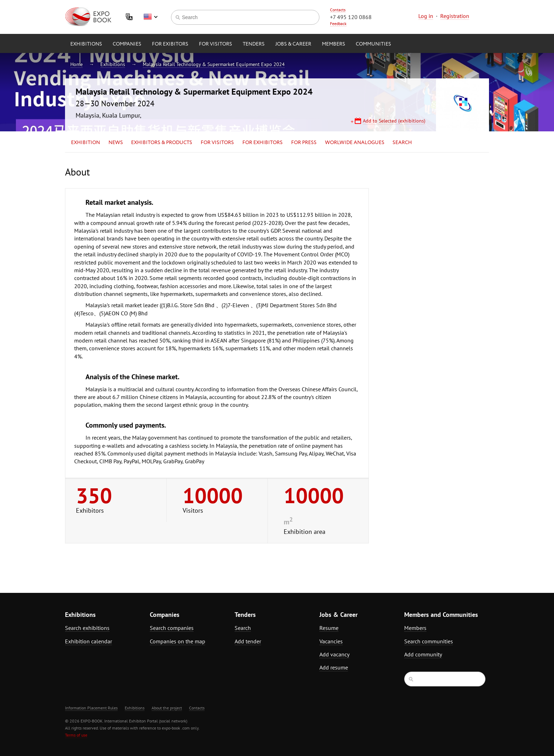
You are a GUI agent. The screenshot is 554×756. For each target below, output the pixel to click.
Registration (455, 16)
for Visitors (216, 44)
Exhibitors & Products (162, 143)
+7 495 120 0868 (351, 17)
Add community (423, 654)
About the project (167, 708)
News (116, 143)
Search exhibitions (87, 628)
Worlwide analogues (355, 143)
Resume (329, 628)
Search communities (429, 641)
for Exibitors (170, 44)
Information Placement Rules (91, 708)
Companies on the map (178, 641)
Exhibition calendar (89, 641)
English (151, 17)
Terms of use (76, 735)
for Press (304, 143)
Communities (373, 44)
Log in (426, 16)
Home (76, 64)
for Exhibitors (263, 143)
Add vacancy (334, 654)
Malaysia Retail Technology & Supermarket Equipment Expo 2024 (214, 64)
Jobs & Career (293, 44)
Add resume (334, 667)
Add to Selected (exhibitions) (394, 121)
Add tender (248, 641)
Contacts (338, 10)
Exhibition (86, 143)
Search (402, 143)
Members (334, 44)
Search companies (172, 628)
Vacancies (331, 641)
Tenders (254, 44)
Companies (127, 44)
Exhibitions (86, 44)
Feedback (338, 23)
